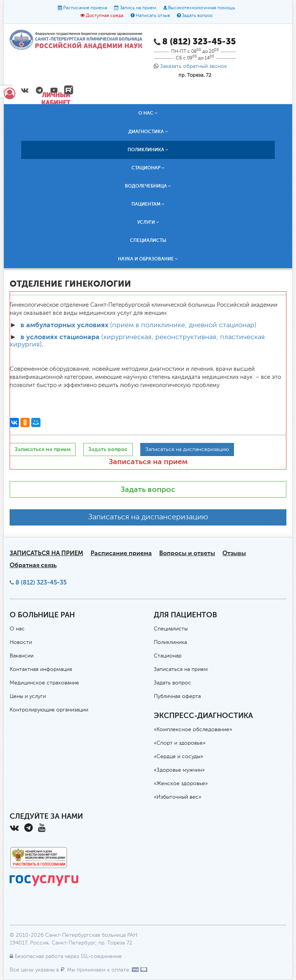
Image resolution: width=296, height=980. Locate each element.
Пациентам (148, 204)
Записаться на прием (148, 461)
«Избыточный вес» (177, 797)
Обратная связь (33, 565)
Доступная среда (105, 16)
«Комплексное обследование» (193, 730)
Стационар (148, 168)
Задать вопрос (198, 16)
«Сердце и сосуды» (178, 757)
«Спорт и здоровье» (180, 743)
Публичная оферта (177, 696)
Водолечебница (148, 186)
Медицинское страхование (44, 683)
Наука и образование (148, 259)
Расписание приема (85, 8)
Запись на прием (138, 8)
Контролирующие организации (49, 710)
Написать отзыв (153, 16)
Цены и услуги (28, 696)
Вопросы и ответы (187, 553)
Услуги (148, 222)
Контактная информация (41, 669)
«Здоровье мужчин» (179, 770)
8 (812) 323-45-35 (41, 582)
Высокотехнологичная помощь (202, 8)
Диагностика (148, 132)
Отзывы (234, 553)
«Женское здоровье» (181, 784)
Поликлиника (148, 150)
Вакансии (22, 656)
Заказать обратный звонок (193, 66)
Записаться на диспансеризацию (148, 517)
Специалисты (148, 240)
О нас (148, 113)
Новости (21, 642)
